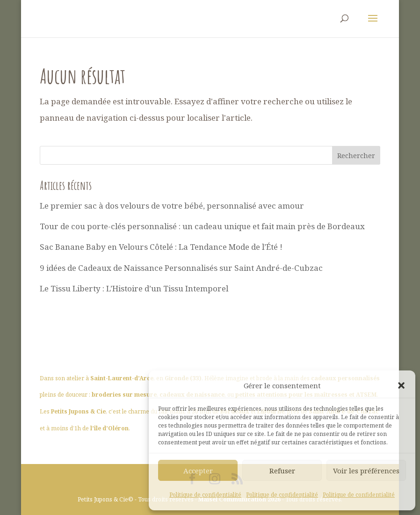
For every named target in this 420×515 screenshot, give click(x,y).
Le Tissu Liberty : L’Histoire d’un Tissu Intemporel (134, 288)
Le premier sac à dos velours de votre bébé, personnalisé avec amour (172, 206)
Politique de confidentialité (205, 495)
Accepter (198, 471)
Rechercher (356, 156)
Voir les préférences (366, 471)
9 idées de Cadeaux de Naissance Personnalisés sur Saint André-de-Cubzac (181, 268)
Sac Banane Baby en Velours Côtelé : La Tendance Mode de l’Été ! (161, 247)
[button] (401, 385)
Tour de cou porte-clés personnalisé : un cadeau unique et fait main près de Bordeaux (202, 226)
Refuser (282, 471)
